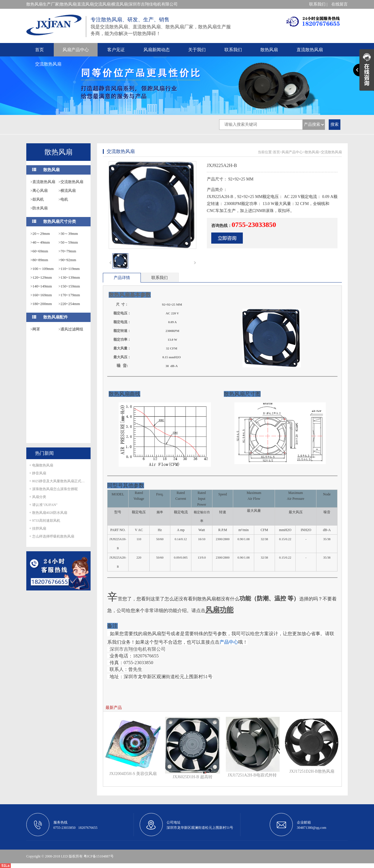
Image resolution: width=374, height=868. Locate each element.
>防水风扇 (39, 208)
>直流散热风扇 (43, 182)
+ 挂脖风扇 (38, 528)
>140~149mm (41, 286)
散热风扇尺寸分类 (60, 222)
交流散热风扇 (48, 64)
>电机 (63, 199)
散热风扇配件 (56, 317)
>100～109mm (42, 269)
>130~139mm (69, 277)
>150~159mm (69, 286)
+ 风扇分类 (38, 497)
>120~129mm (41, 277)
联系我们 (233, 50)
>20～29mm (40, 234)
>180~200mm (41, 304)
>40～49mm (40, 242)
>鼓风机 (37, 199)
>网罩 (35, 329)
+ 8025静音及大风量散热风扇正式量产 (58, 481)
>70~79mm (67, 251)
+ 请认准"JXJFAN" (43, 505)
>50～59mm (68, 242)
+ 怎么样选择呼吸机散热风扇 (52, 536)
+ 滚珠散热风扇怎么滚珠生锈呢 (53, 489)
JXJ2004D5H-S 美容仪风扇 (133, 774)
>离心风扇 (39, 191)
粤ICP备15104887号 (99, 856)
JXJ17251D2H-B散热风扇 (312, 771)
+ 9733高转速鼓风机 (45, 521)
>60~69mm (39, 251)
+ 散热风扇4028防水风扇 (48, 513)
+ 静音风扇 (38, 473)
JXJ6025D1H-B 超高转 (193, 777)
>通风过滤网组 (71, 329)
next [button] (195, 263)
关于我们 (197, 50)
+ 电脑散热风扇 (41, 465)
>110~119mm (69, 269)
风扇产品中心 (76, 50)
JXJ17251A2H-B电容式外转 (252, 775)
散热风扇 (269, 50)
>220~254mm (69, 304)
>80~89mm (39, 260)
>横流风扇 (67, 191)
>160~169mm (41, 295)
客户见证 (116, 50)
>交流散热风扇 (71, 182)
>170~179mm (69, 295)
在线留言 (340, 4)
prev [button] (110, 263)
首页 (39, 50)
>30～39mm (68, 234)
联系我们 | (318, 4)
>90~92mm (67, 260)
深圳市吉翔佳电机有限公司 (138, 649)
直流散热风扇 (310, 50)
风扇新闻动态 (157, 50)
